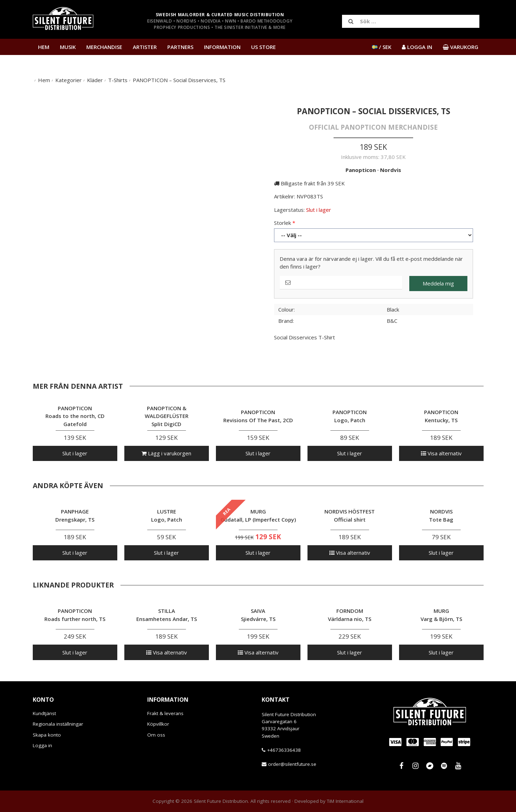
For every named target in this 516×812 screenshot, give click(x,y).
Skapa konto (47, 735)
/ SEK (382, 47)
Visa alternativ (441, 453)
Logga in (42, 745)
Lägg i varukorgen (166, 453)
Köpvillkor (158, 724)
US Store (263, 47)
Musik (68, 47)
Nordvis (391, 170)
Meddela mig (438, 283)
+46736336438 (284, 750)
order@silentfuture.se (292, 764)
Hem (44, 47)
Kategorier (69, 80)
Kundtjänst (44, 713)
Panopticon (361, 170)
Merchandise (104, 47)
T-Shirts (118, 80)
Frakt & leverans (165, 713)
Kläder (95, 80)
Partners (180, 47)
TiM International (345, 801)
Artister (145, 47)
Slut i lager (75, 453)
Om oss (156, 735)
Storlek (282, 223)
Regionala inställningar (58, 724)
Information (222, 47)
